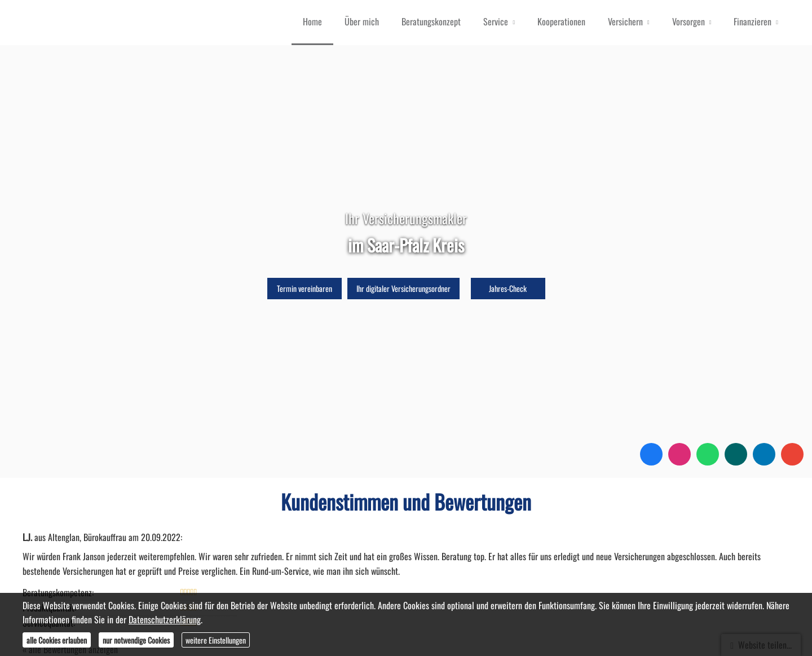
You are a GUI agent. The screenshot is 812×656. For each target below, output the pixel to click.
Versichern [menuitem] (625, 21)
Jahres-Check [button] (508, 288)
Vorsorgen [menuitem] (689, 21)
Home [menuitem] (312, 21)
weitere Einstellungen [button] (216, 640)
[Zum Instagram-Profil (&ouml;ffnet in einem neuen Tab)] (679, 454)
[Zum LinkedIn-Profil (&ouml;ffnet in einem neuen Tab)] (764, 454)
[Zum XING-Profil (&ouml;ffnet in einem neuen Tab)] (736, 454)
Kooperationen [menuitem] (561, 21)
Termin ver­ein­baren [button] (304, 288)
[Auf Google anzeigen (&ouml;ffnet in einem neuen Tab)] (792, 454)
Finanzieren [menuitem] (753, 21)
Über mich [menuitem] (362, 21)
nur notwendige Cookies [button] (136, 640)
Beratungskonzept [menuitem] (431, 21)
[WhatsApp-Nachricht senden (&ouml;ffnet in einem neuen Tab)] (708, 454)
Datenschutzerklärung (165, 619)
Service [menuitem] (496, 21)
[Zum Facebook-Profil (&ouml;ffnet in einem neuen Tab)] (651, 454)
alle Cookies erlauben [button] (57, 640)
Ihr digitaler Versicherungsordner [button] (403, 288)
